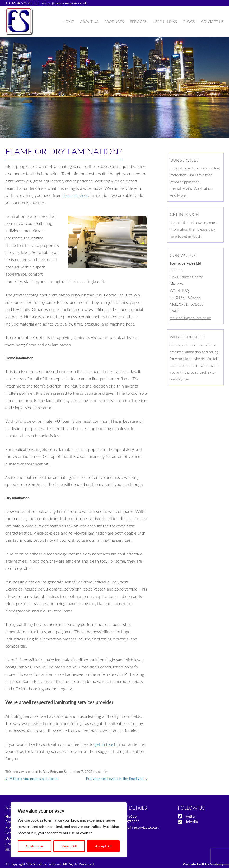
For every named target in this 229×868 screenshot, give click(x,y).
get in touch (105, 744)
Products (114, 22)
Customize (34, 846)
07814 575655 (127, 822)
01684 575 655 (22, 3)
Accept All (103, 846)
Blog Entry (50, 772)
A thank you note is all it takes (32, 778)
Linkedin (191, 822)
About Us (89, 22)
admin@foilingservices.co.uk (64, 3)
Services (138, 22)
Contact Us (212, 22)
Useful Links (165, 22)
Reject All (69, 846)
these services (75, 195)
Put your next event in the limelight (117, 778)
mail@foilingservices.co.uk (190, 318)
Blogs (189, 22)
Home (68, 22)
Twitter (190, 816)
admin (103, 772)
